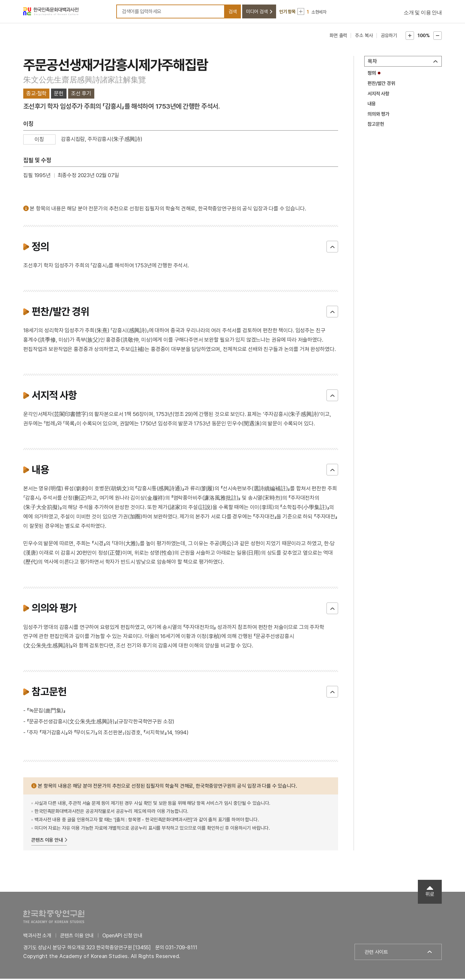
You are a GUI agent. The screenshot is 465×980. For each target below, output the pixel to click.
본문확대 (410, 37)
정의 (372, 74)
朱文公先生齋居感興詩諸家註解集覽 (85, 81)
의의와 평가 (378, 115)
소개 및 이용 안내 (423, 13)
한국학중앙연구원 (54, 917)
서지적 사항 (378, 95)
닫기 (332, 248)
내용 (372, 105)
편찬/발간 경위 (381, 85)
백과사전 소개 (37, 937)
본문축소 (438, 37)
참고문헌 (376, 125)
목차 (372, 63)
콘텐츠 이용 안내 (47, 841)
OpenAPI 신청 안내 (122, 937)
